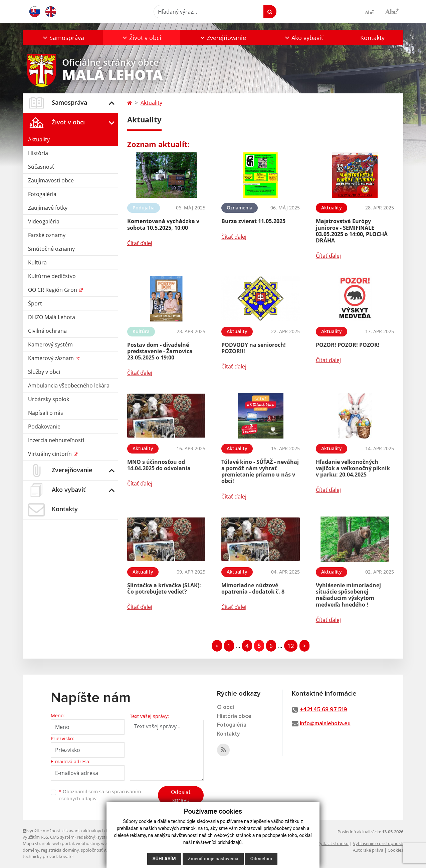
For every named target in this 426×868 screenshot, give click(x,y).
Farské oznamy (47, 235)
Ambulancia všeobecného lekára (69, 385)
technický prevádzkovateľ (48, 856)
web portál (63, 843)
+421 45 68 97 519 (324, 710)
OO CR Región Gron (53, 290)
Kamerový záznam (52, 358)
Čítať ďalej (140, 243)
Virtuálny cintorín (51, 454)
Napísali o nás (46, 413)
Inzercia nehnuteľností (56, 440)
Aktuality (39, 139)
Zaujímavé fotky (48, 208)
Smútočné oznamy (51, 249)
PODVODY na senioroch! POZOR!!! (254, 348)
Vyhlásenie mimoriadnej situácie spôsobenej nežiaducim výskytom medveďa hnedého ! (348, 595)
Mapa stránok (37, 843)
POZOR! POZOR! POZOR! (348, 345)
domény (31, 850)
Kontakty (372, 38)
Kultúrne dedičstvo (52, 276)
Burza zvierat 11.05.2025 (253, 221)
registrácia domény (60, 850)
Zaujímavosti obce (51, 180)
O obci (226, 707)
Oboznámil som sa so (100, 795)
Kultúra (37, 262)
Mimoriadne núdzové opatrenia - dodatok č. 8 (253, 588)
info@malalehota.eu (325, 724)
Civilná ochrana (47, 331)
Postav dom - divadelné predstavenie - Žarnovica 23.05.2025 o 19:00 (160, 351)
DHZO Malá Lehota (52, 317)
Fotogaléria (42, 194)
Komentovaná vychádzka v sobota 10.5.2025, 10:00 (163, 224)
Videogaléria (44, 221)
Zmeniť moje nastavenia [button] (213, 859)
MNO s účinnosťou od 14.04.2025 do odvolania (159, 465)
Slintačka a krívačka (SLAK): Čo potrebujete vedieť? (164, 588)
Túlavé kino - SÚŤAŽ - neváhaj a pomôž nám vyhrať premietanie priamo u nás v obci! (260, 472)
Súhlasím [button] (164, 859)
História (38, 153)
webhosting (87, 843)
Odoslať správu (181, 796)
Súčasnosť (41, 167)
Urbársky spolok (49, 399)
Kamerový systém (50, 344)
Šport (35, 303)
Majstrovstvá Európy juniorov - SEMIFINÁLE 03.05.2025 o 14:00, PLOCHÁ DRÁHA (352, 231)
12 (291, 646)
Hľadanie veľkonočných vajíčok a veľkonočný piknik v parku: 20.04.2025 (353, 468)
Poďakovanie (44, 426)
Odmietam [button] (261, 859)
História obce (234, 716)
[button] (63, 38)
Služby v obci (44, 372)
